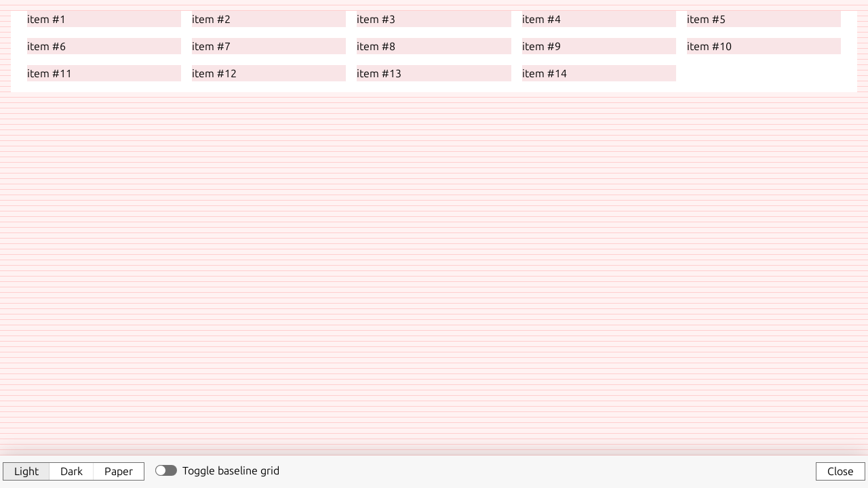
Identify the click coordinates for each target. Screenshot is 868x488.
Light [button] (26, 471)
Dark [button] (72, 471)
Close (841, 471)
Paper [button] (119, 471)
